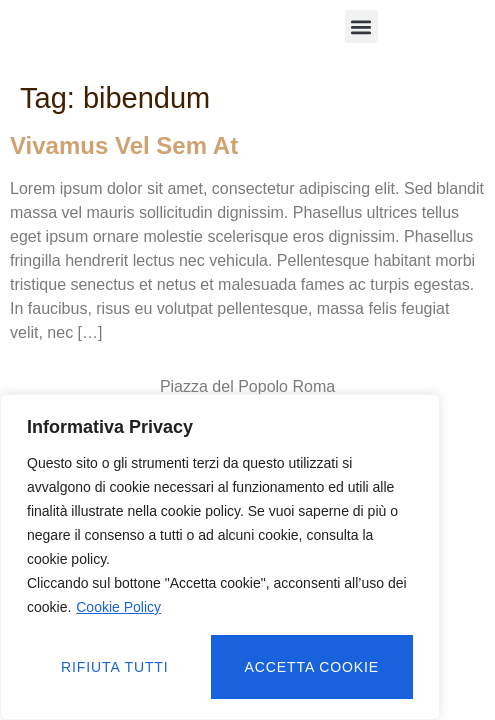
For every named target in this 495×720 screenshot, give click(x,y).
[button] (361, 26)
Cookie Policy (118, 607)
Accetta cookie (312, 667)
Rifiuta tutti (115, 667)
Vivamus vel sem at (124, 145)
